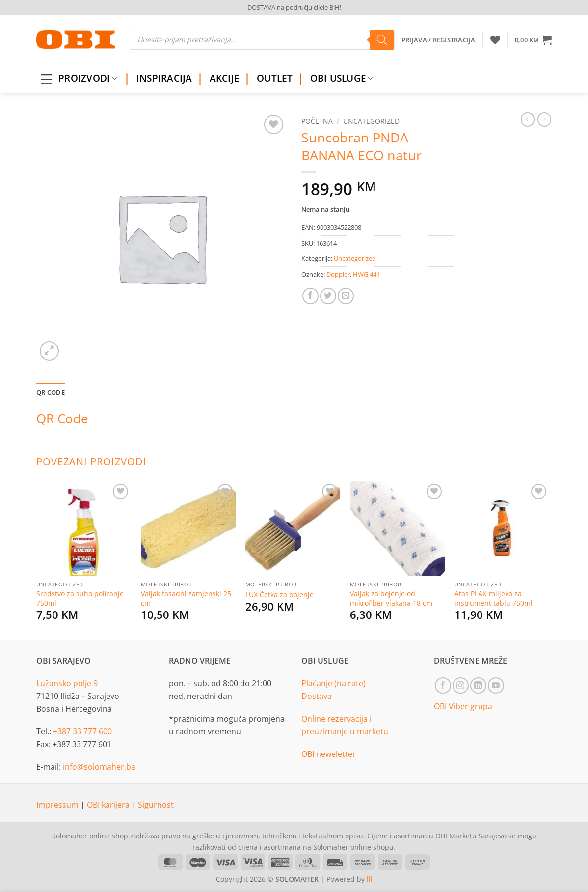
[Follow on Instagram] (461, 685)
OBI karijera (109, 805)
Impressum (58, 805)
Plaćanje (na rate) (334, 683)
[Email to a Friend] (346, 296)
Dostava (317, 696)
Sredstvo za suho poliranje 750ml (80, 599)
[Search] (382, 40)
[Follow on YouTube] (496, 685)
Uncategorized (371, 121)
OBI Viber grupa (463, 706)
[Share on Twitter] (328, 296)
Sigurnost (156, 805)
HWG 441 (366, 274)
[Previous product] (544, 119)
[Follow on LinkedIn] (478, 685)
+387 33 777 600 (82, 731)
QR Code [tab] (51, 392)
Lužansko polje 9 (67, 683)
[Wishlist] (495, 40)
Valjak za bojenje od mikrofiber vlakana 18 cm (391, 599)
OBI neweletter (329, 754)
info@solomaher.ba (99, 767)
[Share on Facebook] (310, 296)
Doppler (338, 274)
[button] (533, 40)
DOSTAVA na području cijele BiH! (294, 7)
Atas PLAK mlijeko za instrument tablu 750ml (494, 599)
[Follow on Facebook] (443, 685)
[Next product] (528, 119)
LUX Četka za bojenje (280, 595)
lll (370, 879)
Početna (317, 121)
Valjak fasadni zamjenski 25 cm (186, 599)
